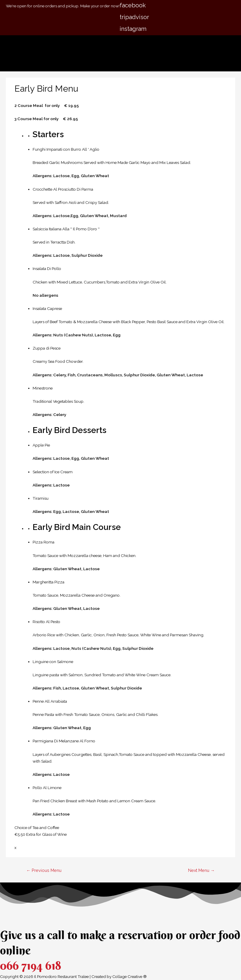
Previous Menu (44, 870)
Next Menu (201, 870)
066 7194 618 (31, 965)
